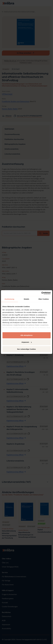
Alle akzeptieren (26, 335)
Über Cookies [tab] (44, 299)
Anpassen (27, 342)
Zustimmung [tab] (9, 299)
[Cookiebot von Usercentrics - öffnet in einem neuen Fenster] (41, 293)
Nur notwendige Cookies (27, 349)
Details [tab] (27, 299)
